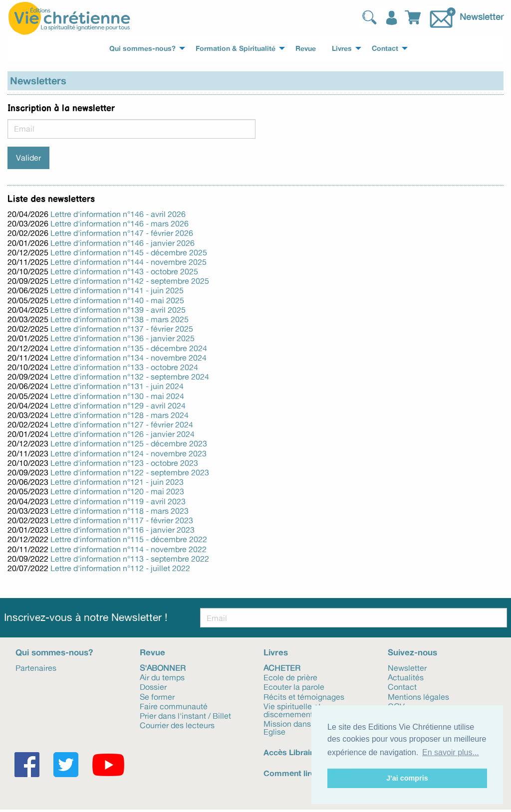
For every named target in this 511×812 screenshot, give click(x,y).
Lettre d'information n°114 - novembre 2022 (128, 549)
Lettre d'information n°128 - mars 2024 (120, 415)
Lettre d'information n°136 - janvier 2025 (123, 338)
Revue (152, 652)
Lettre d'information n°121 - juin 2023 (117, 482)
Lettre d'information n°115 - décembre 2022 (129, 539)
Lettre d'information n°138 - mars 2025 (120, 319)
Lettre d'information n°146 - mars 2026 (120, 223)
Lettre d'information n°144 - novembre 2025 (128, 262)
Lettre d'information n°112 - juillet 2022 (120, 568)
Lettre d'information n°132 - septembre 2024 (130, 377)
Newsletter (482, 16)
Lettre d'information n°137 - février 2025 (122, 329)
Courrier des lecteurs (177, 725)
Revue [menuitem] (306, 48)
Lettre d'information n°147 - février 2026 (122, 233)
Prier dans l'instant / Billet (185, 715)
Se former (157, 696)
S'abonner (163, 667)
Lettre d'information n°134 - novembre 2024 (128, 358)
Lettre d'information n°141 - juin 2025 (117, 290)
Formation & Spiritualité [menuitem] (236, 48)
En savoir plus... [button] (451, 752)
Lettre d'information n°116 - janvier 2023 (123, 530)
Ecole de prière (290, 677)
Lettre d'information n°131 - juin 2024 (117, 386)
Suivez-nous (412, 652)
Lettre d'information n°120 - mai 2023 (117, 491)
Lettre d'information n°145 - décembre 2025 (129, 252)
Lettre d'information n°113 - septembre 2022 (130, 559)
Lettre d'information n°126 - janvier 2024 (123, 434)
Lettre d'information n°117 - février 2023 (122, 520)
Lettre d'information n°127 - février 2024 (122, 424)
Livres (276, 652)
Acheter (282, 667)
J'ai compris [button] (407, 778)
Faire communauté (174, 706)
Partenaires (36, 667)
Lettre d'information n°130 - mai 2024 (117, 396)
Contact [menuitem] (385, 48)
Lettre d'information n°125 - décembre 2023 (129, 443)
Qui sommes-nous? (54, 652)
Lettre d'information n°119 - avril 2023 (118, 501)
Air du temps (162, 677)
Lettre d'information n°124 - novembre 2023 (128, 453)
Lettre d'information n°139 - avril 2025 (118, 310)
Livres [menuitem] (342, 48)
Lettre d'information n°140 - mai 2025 (117, 300)
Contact (402, 686)
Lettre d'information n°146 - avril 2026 (118, 214)
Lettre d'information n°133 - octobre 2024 (124, 367)
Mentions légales (418, 696)
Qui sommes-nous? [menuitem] (142, 48)
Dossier (153, 686)
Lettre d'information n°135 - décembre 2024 (129, 348)
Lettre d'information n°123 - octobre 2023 (124, 463)
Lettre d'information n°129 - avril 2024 (118, 406)
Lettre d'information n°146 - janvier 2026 (123, 243)
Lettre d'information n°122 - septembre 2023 (130, 472)
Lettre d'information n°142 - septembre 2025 (130, 281)
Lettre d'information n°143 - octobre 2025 (124, 271)
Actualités (406, 677)
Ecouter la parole (294, 686)
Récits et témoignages (304, 696)
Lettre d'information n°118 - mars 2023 (120, 511)
